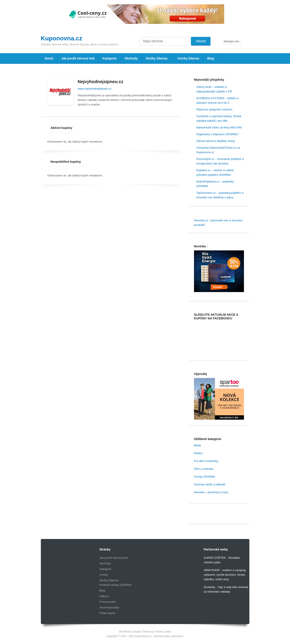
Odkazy (104, 596)
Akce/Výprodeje (109, 607)
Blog (211, 58)
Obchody (131, 58)
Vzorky (104, 575)
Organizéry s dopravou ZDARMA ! (218, 134)
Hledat (201, 41)
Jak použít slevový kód (78, 58)
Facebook (246, 41)
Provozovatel (108, 602)
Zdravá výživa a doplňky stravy (216, 141)
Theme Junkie (163, 632)
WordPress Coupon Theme (135, 632)
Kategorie (110, 58)
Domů (49, 58)
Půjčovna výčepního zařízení (214, 109)
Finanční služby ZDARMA (116, 585)
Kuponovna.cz (62, 38)
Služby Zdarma (156, 60)
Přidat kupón (107, 613)
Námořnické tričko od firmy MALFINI (219, 127)
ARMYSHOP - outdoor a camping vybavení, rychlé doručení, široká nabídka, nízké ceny (225, 575)
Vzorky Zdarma (188, 58)
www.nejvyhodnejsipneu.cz (95, 89)
